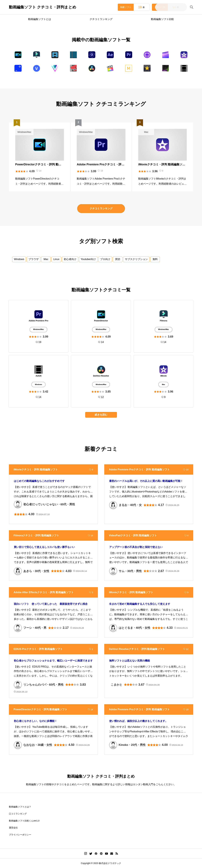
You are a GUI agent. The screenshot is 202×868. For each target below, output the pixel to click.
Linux (56, 259)
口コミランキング (18, 814)
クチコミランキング (101, 19)
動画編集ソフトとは (40, 19)
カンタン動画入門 (143, 784)
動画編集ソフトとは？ (20, 807)
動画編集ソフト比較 (162, 19)
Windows (19, 259)
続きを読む (101, 415)
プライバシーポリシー (20, 835)
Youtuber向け (88, 259)
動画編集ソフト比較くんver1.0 (24, 821)
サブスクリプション (136, 259)
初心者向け (70, 259)
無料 (155, 259)
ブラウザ (34, 259)
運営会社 (13, 828)
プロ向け (105, 259)
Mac (46, 259)
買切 (118, 259)
